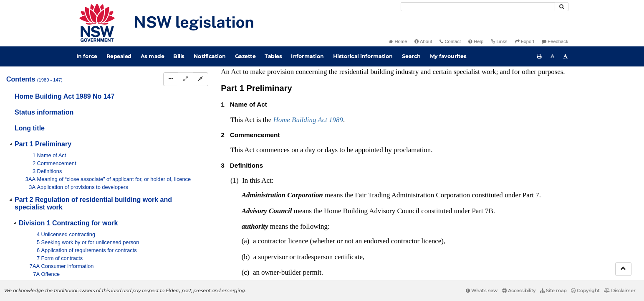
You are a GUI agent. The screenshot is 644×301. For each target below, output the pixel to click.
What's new (482, 291)
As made (153, 56)
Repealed (119, 56)
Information (307, 56)
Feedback (555, 41)
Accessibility (519, 291)
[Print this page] (539, 56)
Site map (553, 291)
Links (499, 41)
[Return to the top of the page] (623, 269)
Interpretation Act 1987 (491, 86)
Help (476, 41)
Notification (210, 56)
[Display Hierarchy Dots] (171, 79)
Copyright (585, 291)
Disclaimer (620, 291)
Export (525, 41)
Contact (450, 41)
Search (411, 56)
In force (87, 56)
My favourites (448, 56)
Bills (179, 56)
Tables (273, 56)
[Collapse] (201, 79)
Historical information (363, 56)
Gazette (245, 56)
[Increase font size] (566, 56)
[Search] (478, 7)
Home (398, 41)
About (423, 41)
